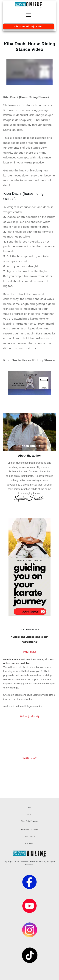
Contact (29, 814)
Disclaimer (30, 843)
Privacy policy (29, 836)
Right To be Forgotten (29, 821)
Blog (29, 807)
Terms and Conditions (29, 830)
